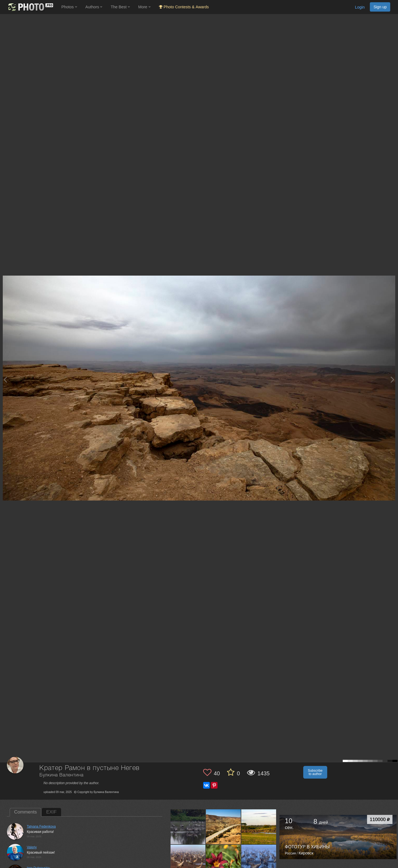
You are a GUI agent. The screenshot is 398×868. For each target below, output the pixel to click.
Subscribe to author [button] (315, 772)
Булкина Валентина (61, 775)
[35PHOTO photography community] (30, 7)
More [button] (144, 7)
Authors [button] (94, 7)
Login (360, 7)
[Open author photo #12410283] (259, 827)
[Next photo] (392, 379)
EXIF (51, 812)
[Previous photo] (5, 379)
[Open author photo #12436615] (223, 827)
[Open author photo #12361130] (259, 862)
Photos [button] (69, 7)
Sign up (380, 7)
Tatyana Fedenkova (41, 826)
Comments (25, 812)
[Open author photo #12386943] (188, 862)
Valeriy (32, 847)
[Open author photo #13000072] (188, 827)
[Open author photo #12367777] (223, 862)
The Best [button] (120, 7)
